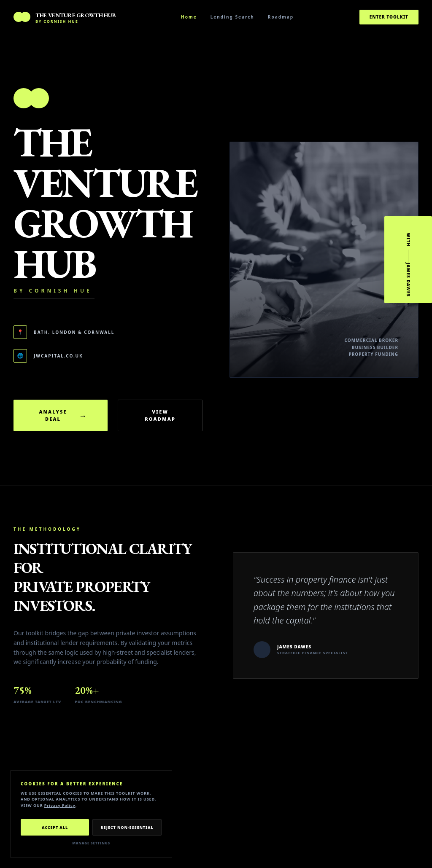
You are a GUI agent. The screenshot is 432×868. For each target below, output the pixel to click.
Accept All (55, 827)
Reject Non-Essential (127, 827)
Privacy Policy (60, 805)
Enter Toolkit (389, 17)
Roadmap (281, 17)
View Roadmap (160, 415)
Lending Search (232, 17)
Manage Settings (91, 843)
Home (189, 17)
